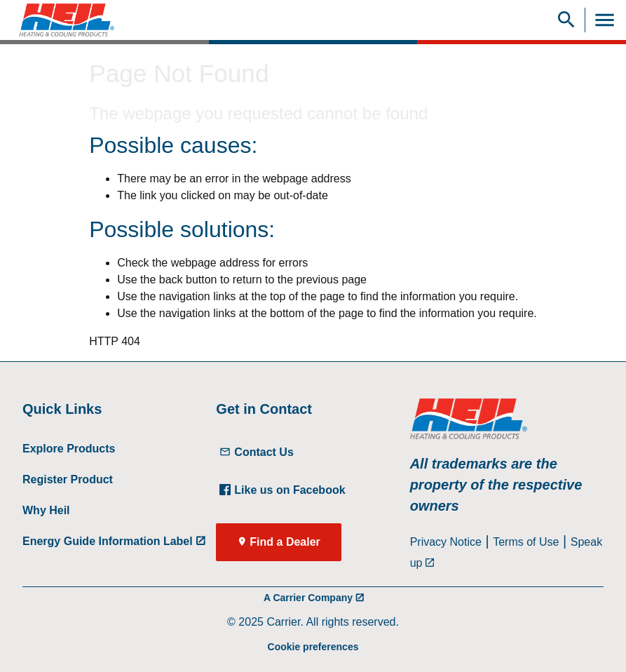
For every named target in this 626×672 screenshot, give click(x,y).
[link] (62, 20)
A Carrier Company (308, 598)
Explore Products (69, 449)
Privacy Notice (446, 542)
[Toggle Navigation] (605, 20)
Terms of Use (526, 542)
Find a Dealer (285, 542)
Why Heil (46, 510)
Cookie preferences (313, 647)
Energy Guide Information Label (108, 541)
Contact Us (256, 452)
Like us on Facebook (282, 490)
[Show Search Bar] (566, 20)
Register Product (68, 479)
